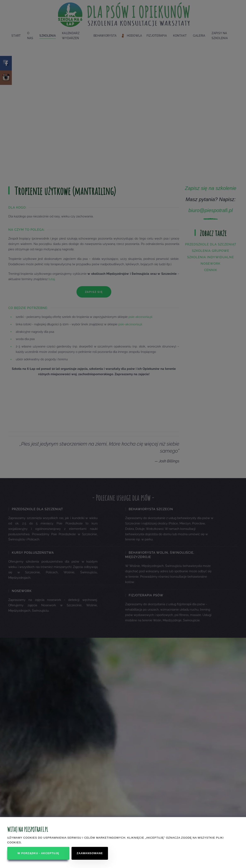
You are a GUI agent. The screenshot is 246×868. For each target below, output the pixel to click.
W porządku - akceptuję (38, 853)
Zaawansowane (90, 853)
